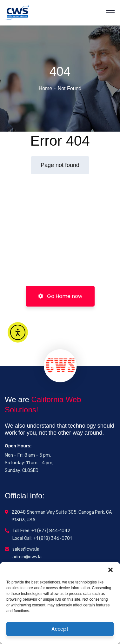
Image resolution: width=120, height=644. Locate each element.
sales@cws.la (26, 549)
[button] (110, 570)
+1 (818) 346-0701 (53, 538)
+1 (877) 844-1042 (51, 531)
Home (46, 88)
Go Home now (60, 296)
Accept (60, 629)
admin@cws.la (27, 557)
